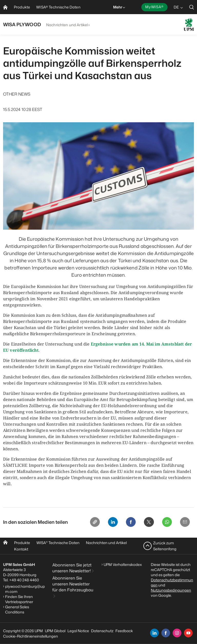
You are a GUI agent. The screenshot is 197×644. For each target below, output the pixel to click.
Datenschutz (102, 631)
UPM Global (55, 631)
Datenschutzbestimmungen (172, 582)
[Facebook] (126, 523)
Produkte (22, 543)
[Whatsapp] (165, 523)
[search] (192, 7)
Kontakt (21, 549)
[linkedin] (154, 633)
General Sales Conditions (17, 609)
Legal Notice (78, 631)
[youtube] (188, 633)
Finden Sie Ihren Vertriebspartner (19, 599)
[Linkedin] (106, 523)
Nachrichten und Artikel (67, 25)
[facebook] (166, 633)
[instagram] (177, 633)
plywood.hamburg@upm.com (25, 589)
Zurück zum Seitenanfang (165, 546)
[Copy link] (87, 523)
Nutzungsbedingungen (171, 590)
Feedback (124, 631)
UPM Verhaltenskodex (123, 564)
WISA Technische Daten (58, 543)
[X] (145, 523)
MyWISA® (154, 7)
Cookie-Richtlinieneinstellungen (31, 636)
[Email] (184, 523)
